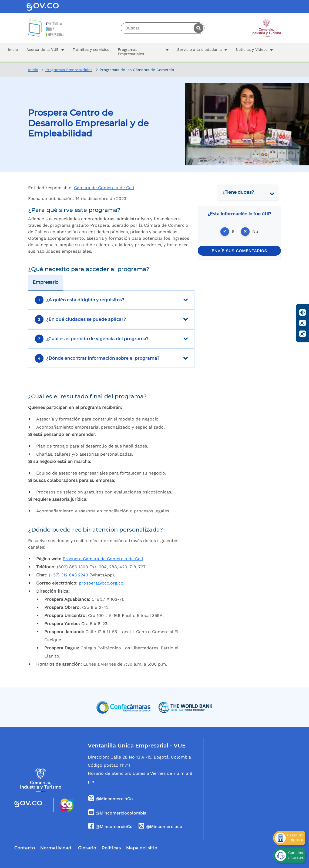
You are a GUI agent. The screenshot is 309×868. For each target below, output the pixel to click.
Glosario (87, 848)
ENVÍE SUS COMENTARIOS (239, 251)
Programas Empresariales (69, 70)
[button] (45, 52)
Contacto (25, 848)
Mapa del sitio (142, 848)
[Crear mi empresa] (289, 838)
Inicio (33, 70)
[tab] (247, 193)
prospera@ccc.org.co (101, 583)
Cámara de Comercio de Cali (104, 188)
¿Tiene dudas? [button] (238, 192)
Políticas (111, 848)
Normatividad (56, 848)
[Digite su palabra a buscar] (163, 28)
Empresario (46, 282)
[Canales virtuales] (289, 855)
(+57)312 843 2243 (68, 575)
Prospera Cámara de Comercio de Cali (103, 559)
